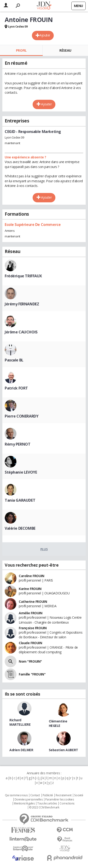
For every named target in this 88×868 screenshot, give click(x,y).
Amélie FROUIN (31, 613)
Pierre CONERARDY (21, 416)
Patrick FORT (16, 388)
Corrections (67, 804)
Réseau (65, 50)
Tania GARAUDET (20, 500)
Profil (21, 50)
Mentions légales (24, 804)
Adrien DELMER (21, 750)
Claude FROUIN (31, 643)
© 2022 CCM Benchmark (44, 807)
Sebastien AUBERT (63, 750)
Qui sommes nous (16, 795)
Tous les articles (47, 804)
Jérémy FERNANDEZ (22, 304)
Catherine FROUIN (33, 602)
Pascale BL (14, 360)
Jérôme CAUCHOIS (21, 332)
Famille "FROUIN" (32, 674)
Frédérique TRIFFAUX (23, 276)
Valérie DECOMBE (20, 528)
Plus (44, 549)
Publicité (48, 795)
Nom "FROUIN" (30, 661)
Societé (79, 795)
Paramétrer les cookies (60, 800)
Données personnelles (29, 800)
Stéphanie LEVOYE (21, 472)
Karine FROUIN (30, 589)
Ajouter (45, 35)
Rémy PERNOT (17, 444)
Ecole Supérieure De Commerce (33, 225)
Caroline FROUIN (32, 576)
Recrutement (63, 795)
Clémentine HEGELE (58, 723)
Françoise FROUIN (33, 628)
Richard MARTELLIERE (20, 722)
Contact (35, 795)
